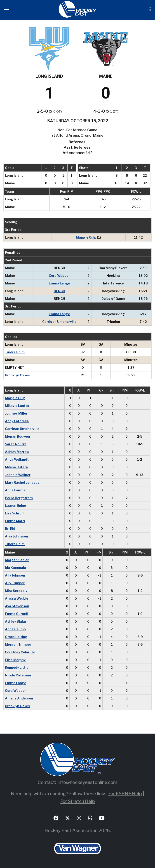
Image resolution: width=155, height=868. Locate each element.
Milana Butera (16, 467)
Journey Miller (16, 413)
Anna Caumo (15, 629)
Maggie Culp (86, 237)
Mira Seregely (16, 591)
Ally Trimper (15, 583)
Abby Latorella (17, 421)
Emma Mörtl (15, 521)
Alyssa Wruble (17, 598)
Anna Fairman (16, 490)
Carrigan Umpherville (59, 322)
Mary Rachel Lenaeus (22, 482)
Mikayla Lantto (17, 406)
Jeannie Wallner (18, 475)
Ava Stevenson (17, 606)
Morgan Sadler (17, 560)
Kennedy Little (17, 667)
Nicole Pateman (18, 675)
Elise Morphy (15, 660)
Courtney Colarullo (20, 652)
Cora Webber (59, 276)
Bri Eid (10, 529)
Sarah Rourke (16, 444)
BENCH (59, 291)
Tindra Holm (15, 352)
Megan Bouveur (18, 436)
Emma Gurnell (16, 614)
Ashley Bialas (16, 621)
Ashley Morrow (17, 452)
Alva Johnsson (16, 536)
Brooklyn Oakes (17, 375)
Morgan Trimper (18, 644)
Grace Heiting (16, 637)
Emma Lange (59, 283)
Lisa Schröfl (14, 513)
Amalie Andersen (19, 698)
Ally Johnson (15, 575)
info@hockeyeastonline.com (87, 782)
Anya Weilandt (17, 459)
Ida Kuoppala (15, 568)
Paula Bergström (19, 498)
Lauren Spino (15, 506)
